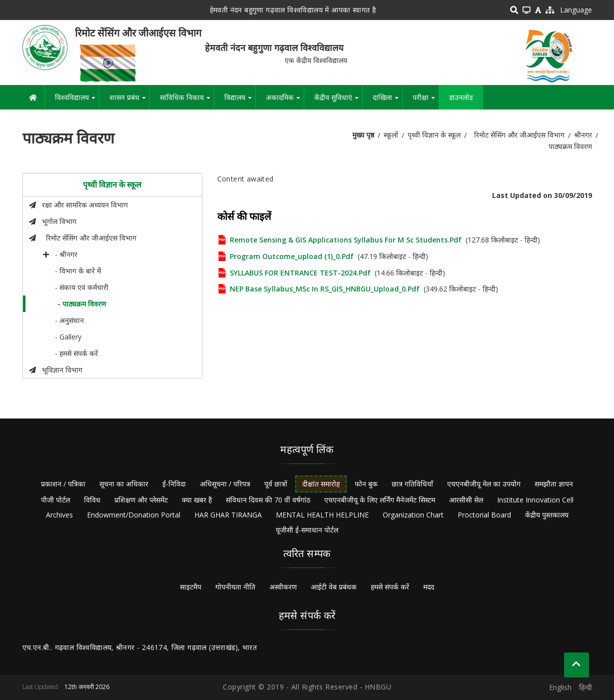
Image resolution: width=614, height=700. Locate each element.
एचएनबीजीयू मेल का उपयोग (484, 484)
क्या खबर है (197, 500)
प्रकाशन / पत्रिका (63, 484)
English (560, 687)
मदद (429, 587)
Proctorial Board (484, 515)
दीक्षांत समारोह (321, 484)
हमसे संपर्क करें (390, 587)
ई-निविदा (174, 484)
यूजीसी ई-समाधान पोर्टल (307, 530)
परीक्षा (426, 101)
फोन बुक (366, 484)
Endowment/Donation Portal (134, 515)
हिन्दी (586, 687)
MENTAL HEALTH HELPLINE (322, 515)
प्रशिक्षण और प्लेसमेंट (141, 500)
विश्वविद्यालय (77, 101)
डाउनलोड (461, 97)
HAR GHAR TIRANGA (228, 515)
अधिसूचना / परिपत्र (225, 484)
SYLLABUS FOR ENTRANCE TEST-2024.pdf (300, 273)
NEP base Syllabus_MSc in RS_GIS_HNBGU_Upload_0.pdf (325, 289)
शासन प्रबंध (129, 101)
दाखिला (387, 101)
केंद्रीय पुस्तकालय (547, 515)
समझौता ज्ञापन (554, 484)
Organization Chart (413, 515)
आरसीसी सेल (466, 500)
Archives (59, 515)
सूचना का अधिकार (124, 484)
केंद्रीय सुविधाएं (338, 101)
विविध (92, 500)
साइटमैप (191, 587)
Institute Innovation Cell (535, 500)
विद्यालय (240, 101)
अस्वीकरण (283, 587)
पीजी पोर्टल (55, 500)
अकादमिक (285, 101)
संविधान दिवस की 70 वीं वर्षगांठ (268, 500)
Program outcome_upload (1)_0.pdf (292, 256)
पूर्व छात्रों (276, 484)
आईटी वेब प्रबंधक (334, 587)
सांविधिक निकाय (187, 101)
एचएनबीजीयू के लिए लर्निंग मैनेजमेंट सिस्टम (380, 500)
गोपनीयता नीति (235, 587)
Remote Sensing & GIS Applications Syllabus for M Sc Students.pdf (346, 240)
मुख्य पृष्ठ (363, 135)
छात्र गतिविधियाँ (412, 484)
